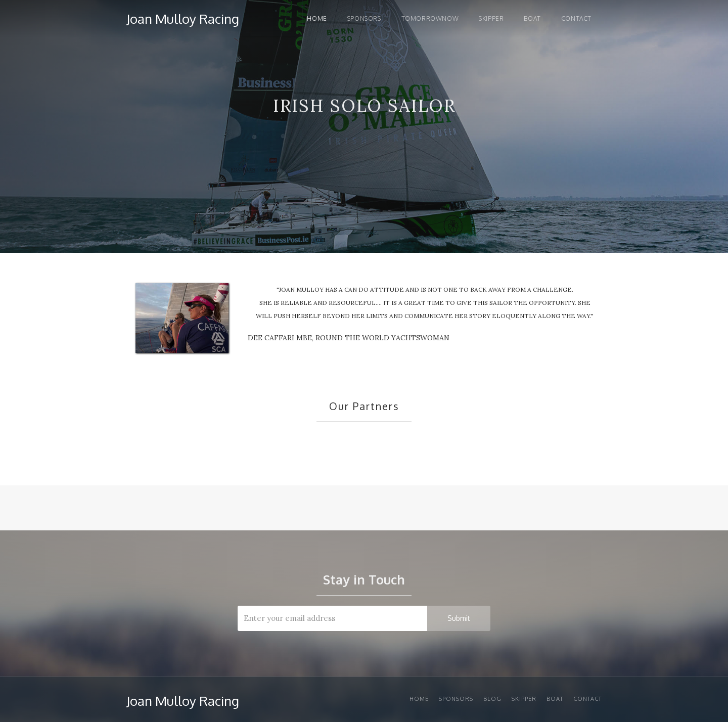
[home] (183, 17)
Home (317, 18)
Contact (576, 18)
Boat (532, 18)
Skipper (491, 18)
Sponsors (364, 18)
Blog (492, 699)
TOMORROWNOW (430, 18)
